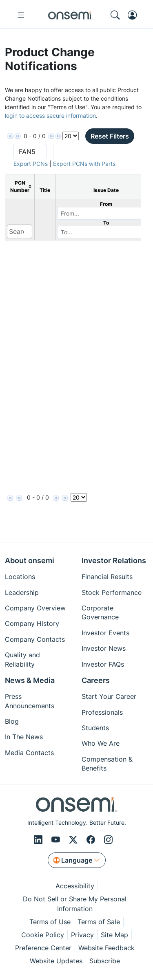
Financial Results (107, 577)
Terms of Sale (99, 922)
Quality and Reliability (22, 659)
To (106, 223)
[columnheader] (20, 186)
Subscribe (105, 961)
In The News (24, 737)
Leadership (22, 592)
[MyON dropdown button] (135, 15)
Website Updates (56, 961)
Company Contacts (35, 639)
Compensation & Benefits (107, 764)
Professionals (102, 712)
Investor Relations (114, 560)
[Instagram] (108, 840)
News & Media (30, 680)
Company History (32, 623)
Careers (96, 680)
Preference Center (43, 948)
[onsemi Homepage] (70, 15)
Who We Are (101, 743)
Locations (20, 577)
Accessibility (75, 886)
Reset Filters (110, 136)
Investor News (104, 648)
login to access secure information (50, 116)
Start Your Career (109, 696)
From (106, 204)
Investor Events (105, 633)
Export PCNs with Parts (84, 164)
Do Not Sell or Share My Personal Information (75, 904)
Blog (12, 721)
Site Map (114, 935)
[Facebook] (92, 840)
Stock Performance (112, 592)
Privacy (82, 935)
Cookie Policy (43, 935)
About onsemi (30, 560)
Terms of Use (50, 922)
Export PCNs (31, 164)
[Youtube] (57, 840)
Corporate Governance (100, 612)
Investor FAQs (103, 664)
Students (95, 728)
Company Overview (35, 608)
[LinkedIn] (39, 840)
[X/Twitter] (74, 840)
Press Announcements (30, 701)
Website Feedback (106, 948)
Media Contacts (29, 753)
